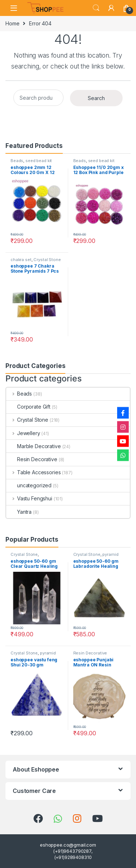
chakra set (21, 260)
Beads (17, 161)
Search (96, 8)
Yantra (19, 512)
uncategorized (29, 485)
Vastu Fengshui (29, 498)
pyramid (110, 554)
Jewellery (23, 433)
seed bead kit (39, 161)
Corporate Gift (28, 407)
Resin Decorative (32, 459)
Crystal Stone (47, 260)
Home (12, 23)
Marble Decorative (34, 446)
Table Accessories (33, 472)
